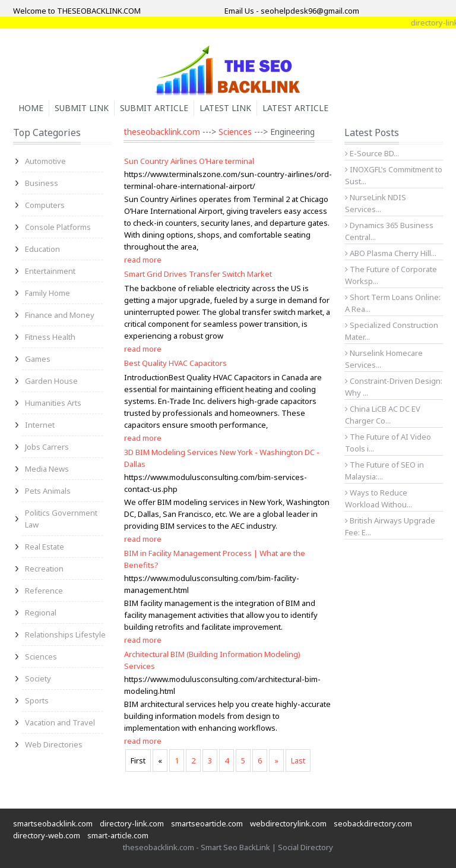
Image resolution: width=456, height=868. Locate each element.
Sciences (41, 656)
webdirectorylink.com (288, 823)
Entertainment (50, 271)
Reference (44, 591)
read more (143, 260)
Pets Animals (48, 491)
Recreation (44, 569)
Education (42, 249)
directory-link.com (132, 823)
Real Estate (45, 547)
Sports (37, 700)
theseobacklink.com (162, 132)
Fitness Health (50, 337)
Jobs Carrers (47, 447)
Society (38, 678)
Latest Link (225, 108)
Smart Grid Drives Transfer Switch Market (198, 274)
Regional (41, 613)
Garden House (51, 381)
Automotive (45, 161)
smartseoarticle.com (207, 823)
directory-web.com (47, 835)
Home (31, 108)
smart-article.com (118, 835)
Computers (45, 205)
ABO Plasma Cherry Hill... (391, 253)
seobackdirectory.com (373, 823)
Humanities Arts (53, 403)
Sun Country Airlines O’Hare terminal (189, 161)
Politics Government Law (61, 519)
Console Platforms (58, 227)
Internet (40, 425)
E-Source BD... (372, 153)
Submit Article (154, 108)
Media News (47, 469)
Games (38, 359)
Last (298, 760)
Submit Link (82, 108)
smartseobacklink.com (53, 823)
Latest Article (295, 108)
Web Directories (54, 744)
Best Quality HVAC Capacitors (175, 363)
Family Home (47, 293)
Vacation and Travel (60, 722)
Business (42, 183)
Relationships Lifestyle (65, 635)
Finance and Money (60, 315)
